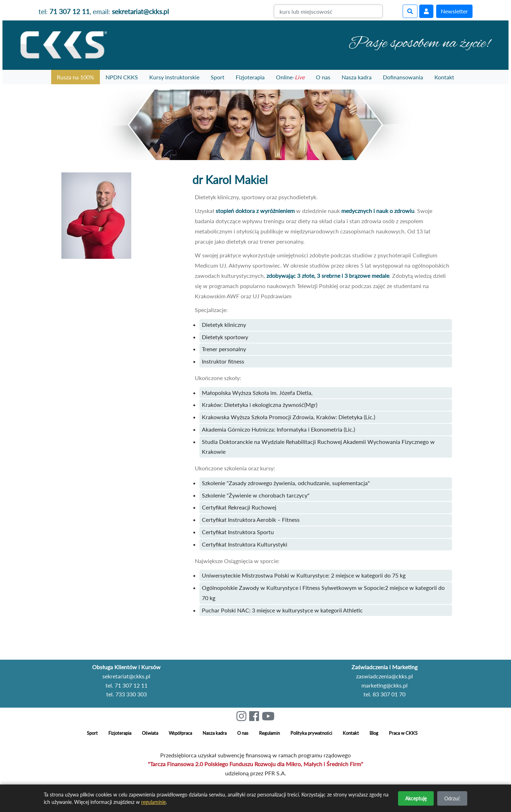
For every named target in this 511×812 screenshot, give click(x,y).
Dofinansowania (403, 77)
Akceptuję (416, 798)
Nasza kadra (357, 77)
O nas (323, 77)
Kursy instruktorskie (174, 77)
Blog (374, 733)
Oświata (150, 733)
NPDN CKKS (122, 77)
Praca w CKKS (403, 733)
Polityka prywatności (311, 733)
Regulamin (269, 733)
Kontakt (444, 77)
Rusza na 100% (76, 77)
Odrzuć (452, 798)
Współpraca (180, 733)
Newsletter (454, 11)
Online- (290, 77)
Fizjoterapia (250, 77)
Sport (218, 77)
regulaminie (154, 802)
